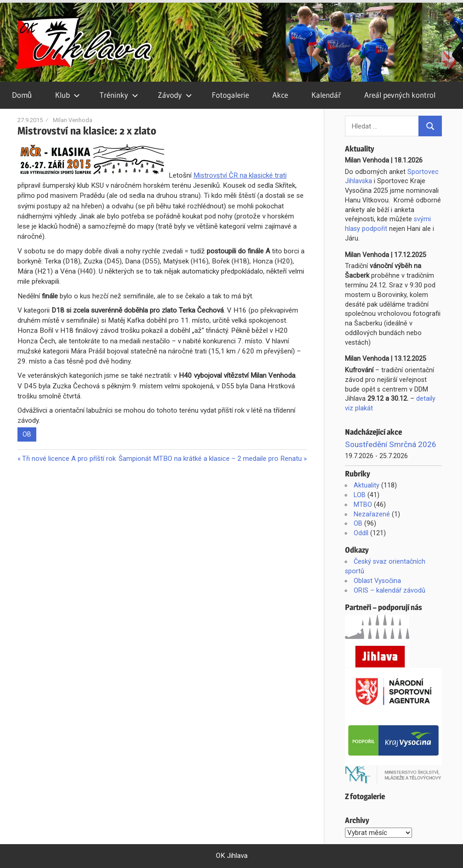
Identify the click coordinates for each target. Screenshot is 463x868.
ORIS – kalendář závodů (390, 590)
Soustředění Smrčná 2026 (391, 444)
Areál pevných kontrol (400, 95)
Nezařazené (372, 514)
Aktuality (367, 485)
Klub (68, 95)
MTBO (363, 504)
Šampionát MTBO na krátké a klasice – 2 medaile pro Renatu (210, 459)
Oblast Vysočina (377, 581)
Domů (22, 95)
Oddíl (361, 533)
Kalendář (326, 95)
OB (27, 434)
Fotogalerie (230, 95)
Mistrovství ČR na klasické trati (240, 175)
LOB (360, 495)
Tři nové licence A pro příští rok (69, 459)
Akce (280, 95)
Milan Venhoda (73, 120)
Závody (175, 95)
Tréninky (119, 95)
